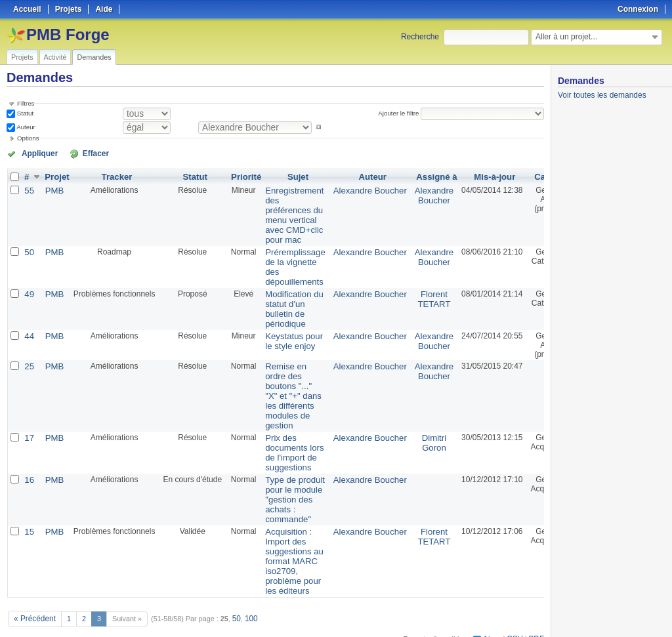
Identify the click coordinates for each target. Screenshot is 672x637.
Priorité (242, 176)
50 (29, 247)
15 (29, 510)
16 (29, 462)
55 (29, 189)
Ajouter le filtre (401, 113)
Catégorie (534, 176)
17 (29, 422)
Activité (55, 57)
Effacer (79, 153)
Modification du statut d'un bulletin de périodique (287, 300)
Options (28, 138)
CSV (517, 611)
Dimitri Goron (415, 427)
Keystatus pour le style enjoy (287, 330)
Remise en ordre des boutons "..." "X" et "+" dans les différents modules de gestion (286, 383)
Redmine (303, 630)
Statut (24, 113)
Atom (496, 611)
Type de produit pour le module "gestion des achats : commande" (288, 480)
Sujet (290, 176)
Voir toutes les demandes (602, 95)
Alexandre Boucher (356, 189)
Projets (22, 57)
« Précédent (33, 592)
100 (246, 592)
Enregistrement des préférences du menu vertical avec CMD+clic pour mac (287, 212)
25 (29, 356)
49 (29, 286)
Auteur (25, 127)
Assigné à (418, 176)
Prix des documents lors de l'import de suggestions (287, 436)
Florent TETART (415, 291)
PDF (537, 611)
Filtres (26, 103)
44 (29, 325)
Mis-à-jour (474, 176)
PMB (53, 189)
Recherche (420, 37)
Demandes (94, 57)
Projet (56, 176)
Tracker (115, 176)
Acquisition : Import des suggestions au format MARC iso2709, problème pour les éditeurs (287, 538)
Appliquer (35, 153)
